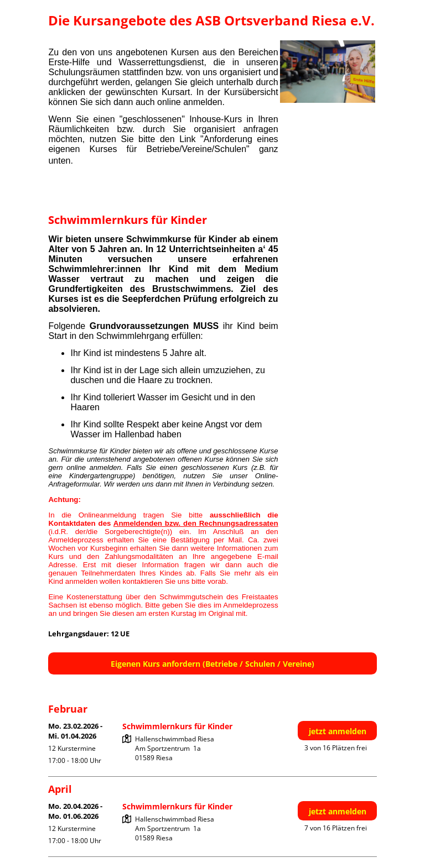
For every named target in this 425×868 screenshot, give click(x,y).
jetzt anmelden (338, 731)
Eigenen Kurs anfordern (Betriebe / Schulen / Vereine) (212, 664)
